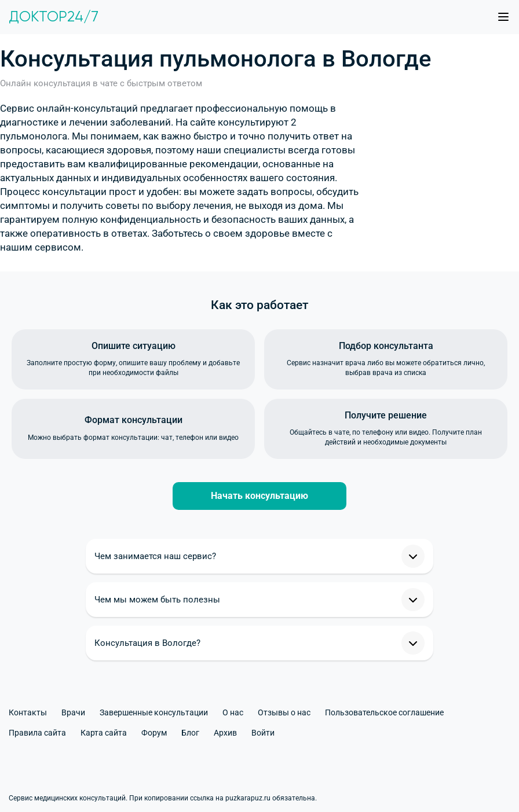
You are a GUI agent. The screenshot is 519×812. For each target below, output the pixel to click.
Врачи (73, 712)
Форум (154, 733)
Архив (225, 733)
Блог (190, 733)
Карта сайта (104, 733)
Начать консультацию (259, 496)
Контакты (28, 712)
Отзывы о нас (284, 712)
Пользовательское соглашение (384, 712)
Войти (263, 733)
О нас (233, 712)
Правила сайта (37, 733)
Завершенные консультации (154, 712)
